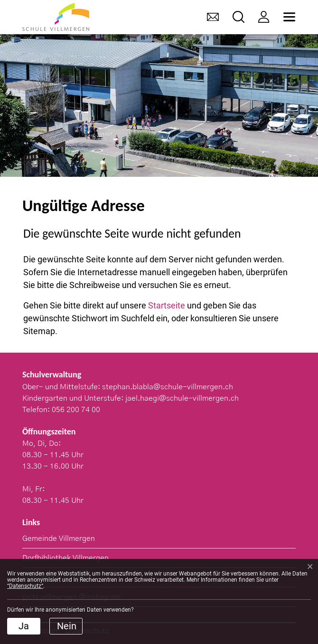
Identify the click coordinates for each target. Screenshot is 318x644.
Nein (67, 626)
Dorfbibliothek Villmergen (65, 558)
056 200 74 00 (76, 410)
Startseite (167, 305)
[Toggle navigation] (289, 17)
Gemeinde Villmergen (59, 538)
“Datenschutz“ (25, 586)
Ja (24, 626)
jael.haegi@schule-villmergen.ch (182, 398)
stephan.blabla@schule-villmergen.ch (168, 387)
